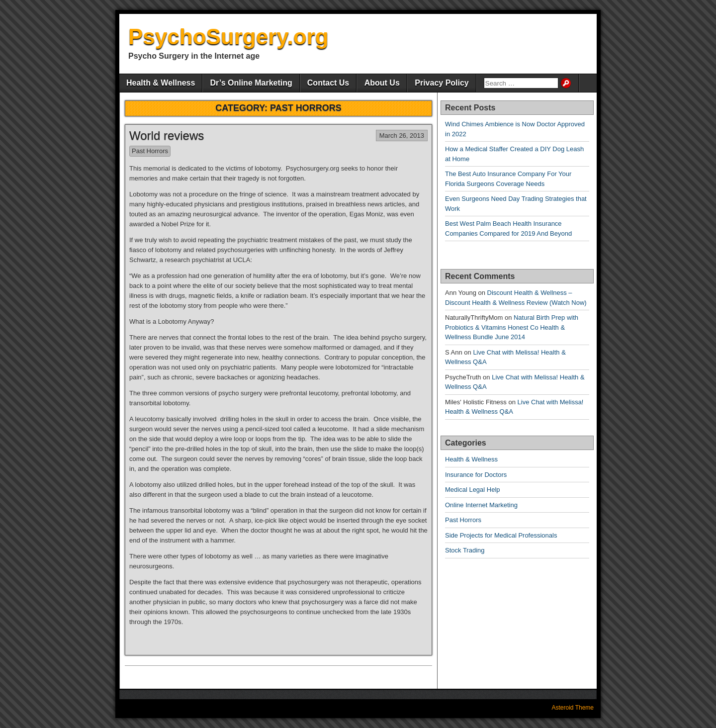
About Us (382, 83)
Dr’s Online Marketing (251, 83)
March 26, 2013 (402, 136)
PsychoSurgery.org (228, 37)
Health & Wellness (161, 83)
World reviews (167, 136)
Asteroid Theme (573, 708)
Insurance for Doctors (476, 475)
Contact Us (328, 83)
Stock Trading (465, 550)
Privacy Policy (442, 83)
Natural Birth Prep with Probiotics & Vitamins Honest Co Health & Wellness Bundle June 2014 (512, 327)
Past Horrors (150, 151)
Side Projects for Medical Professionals (501, 535)
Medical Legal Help (473, 490)
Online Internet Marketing (481, 505)
